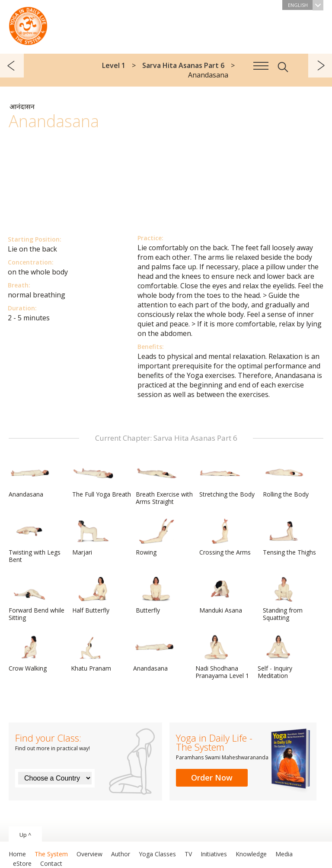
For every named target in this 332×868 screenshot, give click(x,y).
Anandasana (29, 479)
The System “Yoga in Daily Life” (28, 24)
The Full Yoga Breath (102, 479)
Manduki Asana (221, 595)
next (320, 66)
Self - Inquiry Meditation (278, 657)
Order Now (212, 778)
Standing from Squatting (284, 599)
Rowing (156, 537)
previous (12, 66)
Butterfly (156, 595)
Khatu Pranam (92, 653)
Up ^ (25, 835)
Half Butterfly (93, 595)
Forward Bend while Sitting (37, 599)
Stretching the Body (227, 479)
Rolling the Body (286, 479)
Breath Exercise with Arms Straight (164, 483)
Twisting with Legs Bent (35, 541)
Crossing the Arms (225, 537)
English (306, 5)
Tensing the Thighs (289, 537)
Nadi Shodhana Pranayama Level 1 (222, 657)
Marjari (93, 537)
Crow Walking (29, 653)
